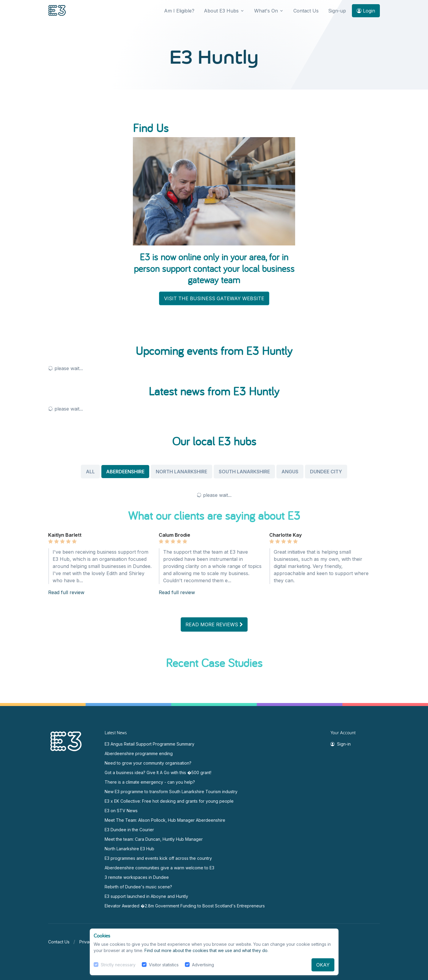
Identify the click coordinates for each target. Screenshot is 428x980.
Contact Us (306, 11)
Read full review (66, 592)
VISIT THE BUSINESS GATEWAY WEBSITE (214, 298)
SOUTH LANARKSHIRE (244, 472)
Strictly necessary (118, 965)
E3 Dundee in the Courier (129, 830)
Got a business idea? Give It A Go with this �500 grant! (158, 772)
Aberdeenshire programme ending (139, 753)
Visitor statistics (164, 965)
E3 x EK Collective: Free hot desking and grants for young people (169, 801)
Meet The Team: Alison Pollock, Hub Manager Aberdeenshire (165, 820)
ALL (90, 472)
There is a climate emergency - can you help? (150, 782)
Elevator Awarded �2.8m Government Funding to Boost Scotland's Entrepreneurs (185, 906)
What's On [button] (266, 11)
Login (366, 11)
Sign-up (337, 11)
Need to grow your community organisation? (148, 763)
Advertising (203, 965)
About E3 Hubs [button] (221, 11)
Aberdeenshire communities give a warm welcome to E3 (159, 868)
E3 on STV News (121, 811)
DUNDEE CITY (326, 472)
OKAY (323, 965)
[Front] (57, 11)
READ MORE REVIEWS (214, 624)
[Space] (66, 741)
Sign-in (341, 744)
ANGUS (290, 472)
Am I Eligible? (179, 11)
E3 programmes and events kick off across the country (158, 858)
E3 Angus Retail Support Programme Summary (150, 744)
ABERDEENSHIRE (125, 472)
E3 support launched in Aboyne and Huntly (146, 896)
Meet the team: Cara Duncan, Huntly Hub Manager (154, 839)
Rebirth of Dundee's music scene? (138, 887)
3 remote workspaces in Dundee (137, 877)
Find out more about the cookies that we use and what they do (206, 950)
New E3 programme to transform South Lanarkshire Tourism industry (171, 792)
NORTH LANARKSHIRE (181, 472)
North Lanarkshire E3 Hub (129, 849)
